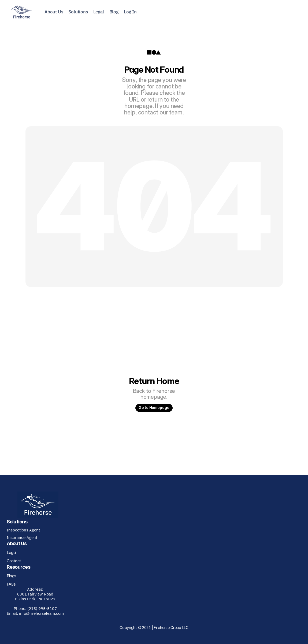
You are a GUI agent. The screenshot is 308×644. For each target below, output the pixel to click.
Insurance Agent (22, 537)
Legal (99, 12)
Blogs (12, 576)
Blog (114, 12)
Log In (130, 12)
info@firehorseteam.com (41, 613)
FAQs (11, 584)
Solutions (78, 12)
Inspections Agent (23, 530)
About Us (54, 12)
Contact (14, 561)
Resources (19, 567)
